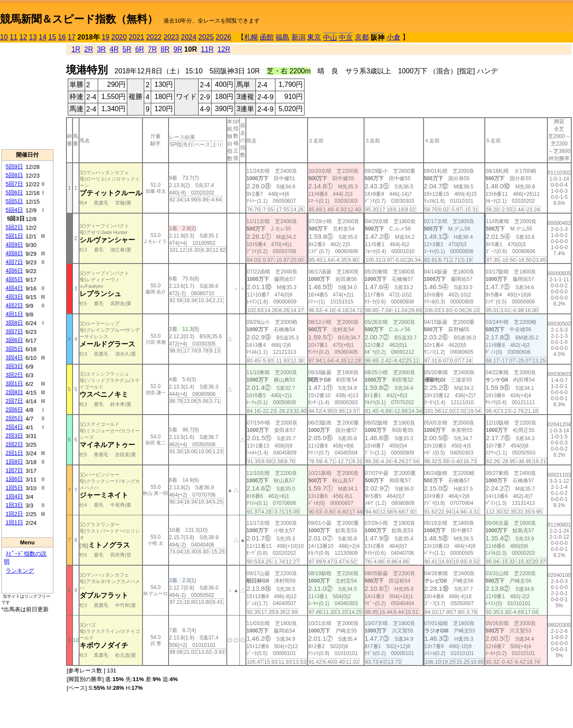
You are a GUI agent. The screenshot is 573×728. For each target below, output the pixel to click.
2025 (206, 37)
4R (114, 49)
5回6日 (14, 193)
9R (178, 49)
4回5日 (14, 279)
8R (165, 49)
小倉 (394, 37)
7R (152, 49)
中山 (330, 38)
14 (43, 37)
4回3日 (14, 297)
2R (89, 49)
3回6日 (14, 340)
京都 (362, 37)
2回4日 (14, 427)
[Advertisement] (27, 96)
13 (33, 37)
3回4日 (14, 357)
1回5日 (14, 488)
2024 (189, 37)
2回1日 (14, 453)
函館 (267, 37)
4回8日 (14, 253)
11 (13, 37)
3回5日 (14, 349)
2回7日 (14, 401)
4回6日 (14, 271)
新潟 (298, 37)
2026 (224, 37)
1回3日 (14, 505)
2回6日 (14, 410)
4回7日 (14, 262)
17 (72, 37)
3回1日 (14, 384)
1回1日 (14, 522)
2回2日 (14, 444)
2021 (136, 37)
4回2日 (14, 305)
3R (101, 49)
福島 (282, 37)
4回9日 (14, 245)
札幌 (251, 37)
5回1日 (14, 236)
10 (4, 37)
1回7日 (14, 470)
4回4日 (14, 288)
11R (207, 49)
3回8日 (14, 323)
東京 (314, 37)
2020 (119, 37)
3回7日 (14, 331)
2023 (171, 37)
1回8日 (14, 462)
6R (139, 49)
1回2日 (14, 514)
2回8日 (14, 392)
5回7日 (14, 184)
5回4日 (14, 210)
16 (62, 37)
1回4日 (14, 496)
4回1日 (14, 314)
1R (76, 49)
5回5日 (14, 201)
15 (52, 37)
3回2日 (14, 375)
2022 (154, 37)
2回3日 (14, 436)
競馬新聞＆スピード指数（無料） (79, 19)
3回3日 (14, 366)
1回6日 (14, 479)
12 (23, 37)
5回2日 (14, 227)
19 (106, 37)
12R (224, 49)
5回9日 (14, 166)
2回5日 (14, 418)
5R (127, 49)
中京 (346, 38)
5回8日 (14, 175)
